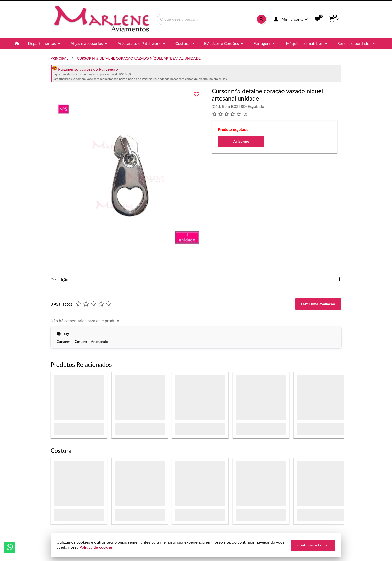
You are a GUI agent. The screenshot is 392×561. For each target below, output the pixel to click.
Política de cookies (96, 547)
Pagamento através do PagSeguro (85, 69)
